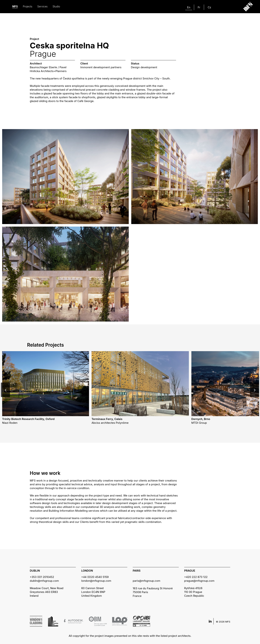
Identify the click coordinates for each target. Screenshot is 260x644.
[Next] (255, 390)
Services (42, 6)
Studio (56, 6)
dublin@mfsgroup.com (44, 581)
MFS (15, 6)
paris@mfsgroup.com (147, 581)
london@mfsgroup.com (96, 581)
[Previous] (5, 390)
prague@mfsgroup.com (199, 581)
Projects (27, 6)
